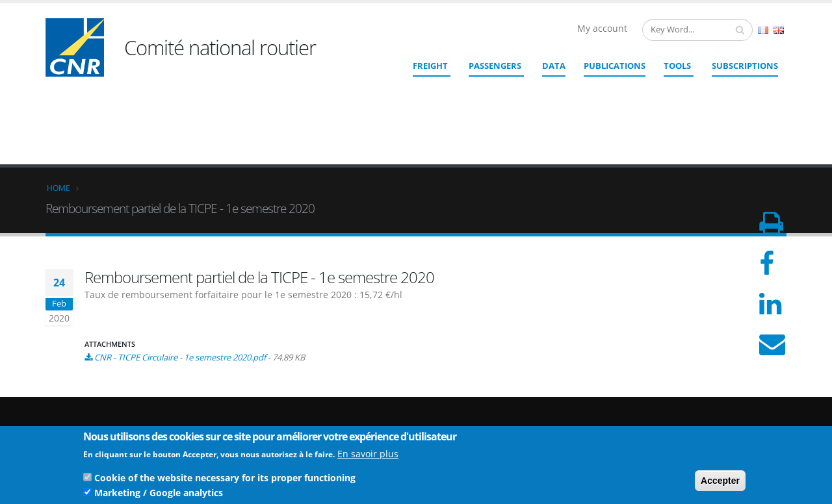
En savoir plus (368, 456)
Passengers (495, 66)
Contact (488, 419)
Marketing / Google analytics (159, 495)
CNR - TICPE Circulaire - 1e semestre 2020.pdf (180, 262)
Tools (677, 66)
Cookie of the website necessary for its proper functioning (225, 480)
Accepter (720, 483)
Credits (701, 405)
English (779, 30)
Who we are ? (713, 384)
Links (698, 395)
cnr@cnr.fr (505, 400)
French (763, 30)
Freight (430, 66)
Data (554, 66)
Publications (615, 66)
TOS (695, 426)
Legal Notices (713, 415)
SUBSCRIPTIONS (745, 66)
